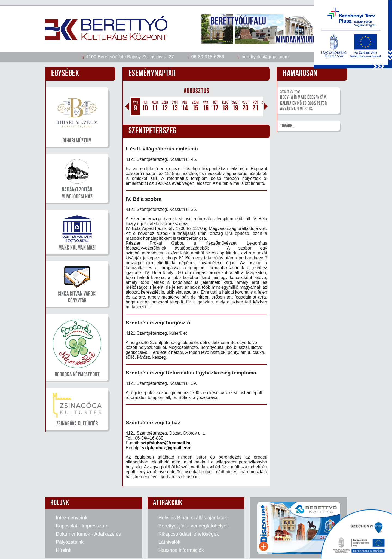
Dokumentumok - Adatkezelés (88, 534)
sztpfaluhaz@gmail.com (167, 448)
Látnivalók (169, 542)
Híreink (64, 550)
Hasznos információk (181, 550)
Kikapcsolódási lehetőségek (189, 534)
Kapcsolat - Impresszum (82, 526)
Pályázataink (70, 542)
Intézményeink (72, 518)
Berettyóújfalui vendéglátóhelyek (194, 526)
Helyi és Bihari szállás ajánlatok (193, 518)
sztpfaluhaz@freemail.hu (166, 443)
